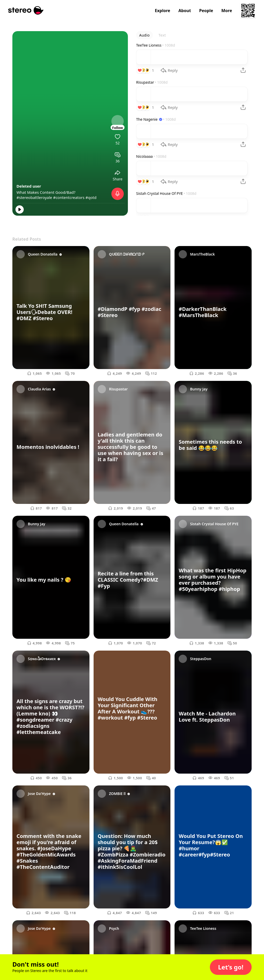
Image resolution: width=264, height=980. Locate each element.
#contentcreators (69, 197)
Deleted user (29, 186)
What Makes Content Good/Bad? (46, 192)
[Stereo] (26, 10)
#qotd (91, 197)
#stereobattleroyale (34, 197)
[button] (231, 967)
